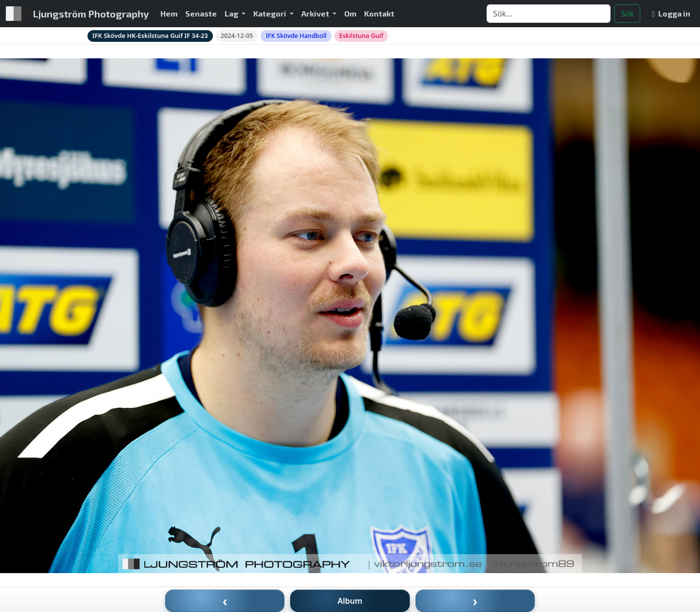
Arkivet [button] (316, 13)
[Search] (549, 14)
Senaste (201, 13)
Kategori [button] (271, 13)
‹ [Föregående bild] (225, 601)
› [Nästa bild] (475, 601)
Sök (627, 14)
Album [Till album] (350, 601)
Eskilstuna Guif (361, 35)
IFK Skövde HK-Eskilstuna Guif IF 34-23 (150, 35)
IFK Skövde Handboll (296, 35)
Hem (169, 13)
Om (350, 13)
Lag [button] (232, 13)
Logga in (671, 13)
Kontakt (379, 13)
